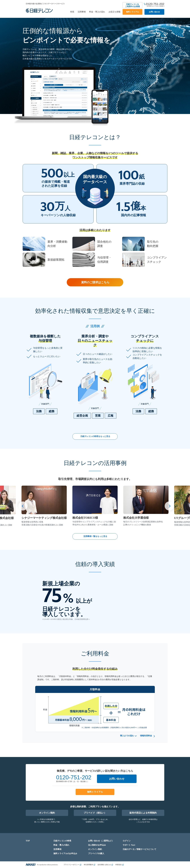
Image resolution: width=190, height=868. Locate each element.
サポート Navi (129, 845)
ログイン (127, 841)
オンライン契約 (47, 813)
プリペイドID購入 (96, 854)
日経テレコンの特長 (62, 841)
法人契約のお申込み (97, 845)
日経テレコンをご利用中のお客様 (132, 5)
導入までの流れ (127, 736)
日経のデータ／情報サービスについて (140, 849)
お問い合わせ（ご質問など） (101, 841)
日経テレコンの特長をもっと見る (95, 436)
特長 (72, 12)
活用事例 (82, 12)
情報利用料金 (146, 736)
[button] (23, 506)
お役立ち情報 (115, 12)
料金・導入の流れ (97, 12)
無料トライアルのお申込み (65, 854)
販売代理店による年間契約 (143, 813)
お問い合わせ (154, 12)
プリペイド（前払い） (95, 813)
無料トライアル (133, 12)
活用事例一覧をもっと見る (95, 536)
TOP (28, 841)
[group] (44, 506)
